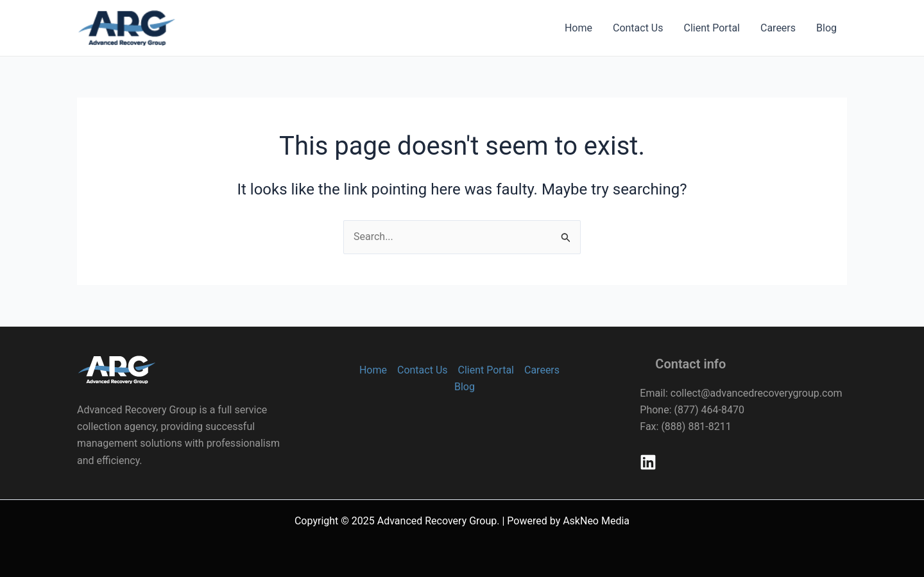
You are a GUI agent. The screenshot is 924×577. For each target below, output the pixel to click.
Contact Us (638, 28)
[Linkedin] (648, 462)
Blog (826, 28)
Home (578, 28)
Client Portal (712, 28)
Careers (778, 28)
